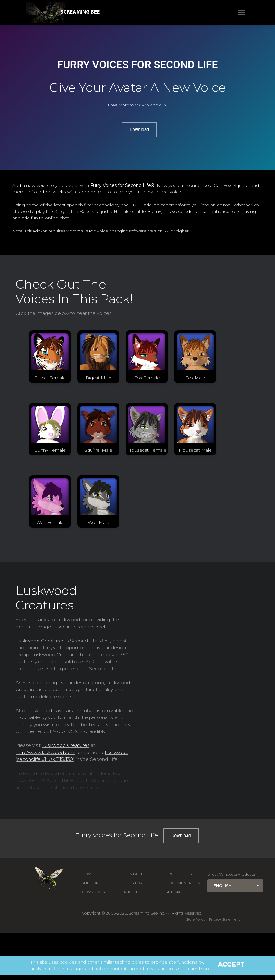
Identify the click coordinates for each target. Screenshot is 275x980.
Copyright (135, 883)
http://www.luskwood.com (45, 752)
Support (91, 883)
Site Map (174, 892)
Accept (231, 964)
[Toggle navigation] (241, 12)
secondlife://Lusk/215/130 (45, 759)
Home (88, 874)
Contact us (136, 874)
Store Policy (196, 919)
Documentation (183, 883)
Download (140, 130)
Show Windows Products (231, 874)
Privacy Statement (224, 919)
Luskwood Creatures (66, 745)
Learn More (198, 969)
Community (94, 892)
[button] (235, 886)
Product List (180, 874)
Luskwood (117, 752)
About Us (134, 892)
